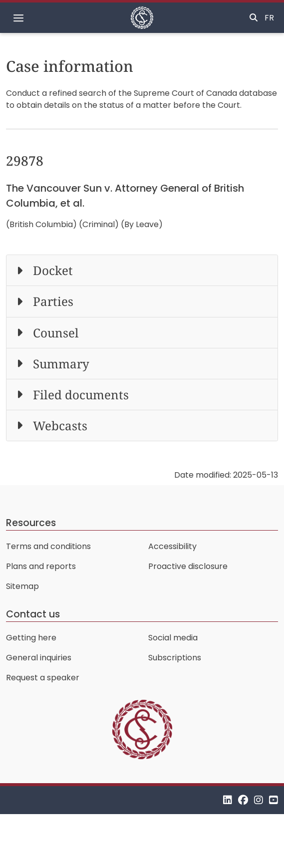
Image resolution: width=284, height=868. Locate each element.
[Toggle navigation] (18, 18)
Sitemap (22, 586)
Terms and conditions (48, 546)
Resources (31, 523)
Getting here (31, 638)
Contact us (33, 614)
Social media (173, 638)
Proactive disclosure (188, 566)
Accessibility (172, 546)
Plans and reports (41, 566)
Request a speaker (43, 678)
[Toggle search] (254, 18)
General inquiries (39, 658)
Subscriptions (175, 658)
